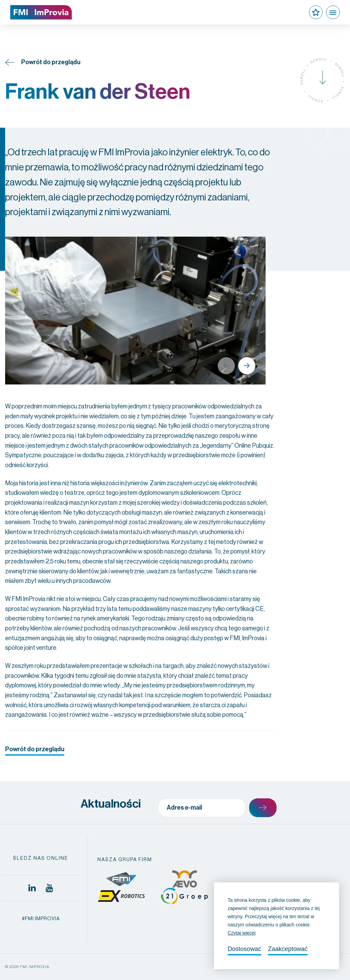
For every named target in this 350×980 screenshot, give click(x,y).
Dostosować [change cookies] (244, 949)
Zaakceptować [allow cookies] (288, 949)
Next (247, 366)
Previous (226, 366)
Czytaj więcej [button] (242, 933)
